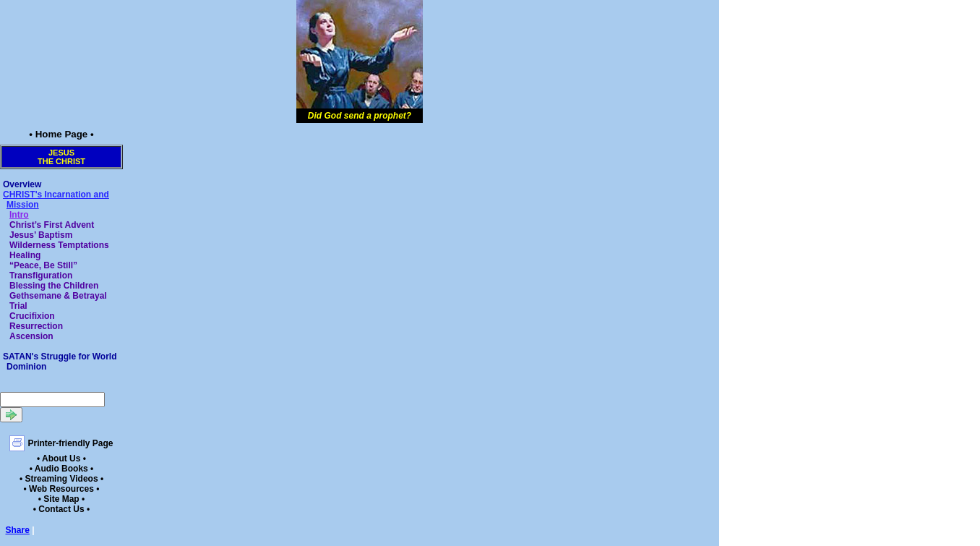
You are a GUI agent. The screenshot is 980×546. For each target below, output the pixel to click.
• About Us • (61, 458)
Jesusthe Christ (61, 157)
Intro (19, 215)
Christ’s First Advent (52, 225)
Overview (22, 184)
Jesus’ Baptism (41, 235)
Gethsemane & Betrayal (58, 296)
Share (18, 530)
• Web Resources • (62, 489)
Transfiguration (41, 276)
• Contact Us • (61, 509)
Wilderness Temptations (59, 245)
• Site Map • (61, 499)
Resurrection (36, 326)
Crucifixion (32, 316)
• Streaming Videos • (61, 479)
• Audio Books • (62, 469)
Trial (18, 306)
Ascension (31, 336)
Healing (25, 255)
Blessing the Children (54, 286)
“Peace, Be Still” (43, 265)
